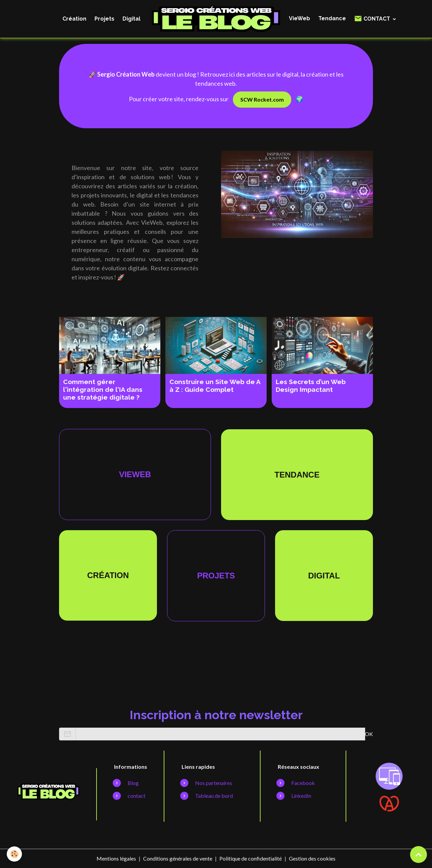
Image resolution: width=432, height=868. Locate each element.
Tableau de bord (214, 796)
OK (369, 734)
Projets (104, 19)
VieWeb (300, 18)
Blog (133, 783)
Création (74, 19)
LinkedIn (301, 796)
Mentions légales (116, 858)
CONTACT (373, 19)
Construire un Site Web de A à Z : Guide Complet (215, 386)
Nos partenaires (214, 783)
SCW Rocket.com (262, 99)
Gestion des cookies (312, 858)
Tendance (332, 18)
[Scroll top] (418, 855)
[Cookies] (14, 854)
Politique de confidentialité (251, 858)
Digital (131, 19)
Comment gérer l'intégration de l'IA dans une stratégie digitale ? (103, 389)
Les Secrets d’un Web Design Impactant (311, 386)
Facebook (303, 783)
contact (137, 796)
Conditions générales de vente (178, 858)
